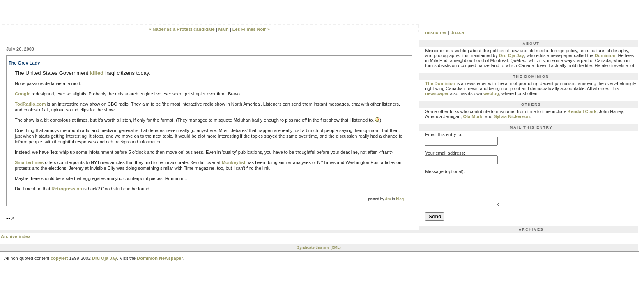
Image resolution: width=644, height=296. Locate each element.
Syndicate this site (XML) (319, 254)
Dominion (605, 55)
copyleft (59, 264)
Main (224, 29)
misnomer (436, 32)
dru (388, 199)
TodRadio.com (30, 104)
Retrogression (67, 189)
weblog (491, 93)
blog (400, 199)
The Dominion (440, 83)
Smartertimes (29, 162)
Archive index (16, 243)
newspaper (437, 93)
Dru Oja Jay (512, 55)
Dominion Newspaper (160, 264)
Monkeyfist (233, 162)
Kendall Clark (582, 111)
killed (97, 73)
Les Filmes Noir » (251, 29)
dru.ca (457, 32)
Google (23, 94)
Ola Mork (473, 116)
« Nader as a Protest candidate (182, 29)
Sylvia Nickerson (512, 116)
